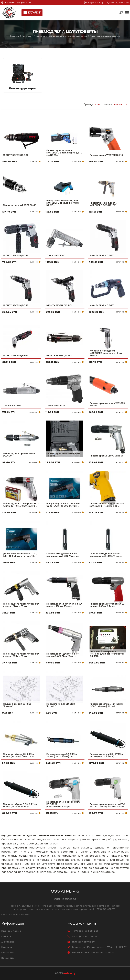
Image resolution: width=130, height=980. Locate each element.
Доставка (8, 942)
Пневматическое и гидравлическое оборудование (61, 36)
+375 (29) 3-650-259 (119, 2)
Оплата (6, 936)
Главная (15, 36)
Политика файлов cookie (16, 914)
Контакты (8, 952)
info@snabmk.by (95, 2)
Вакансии (8, 958)
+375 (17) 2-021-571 (85, 936)
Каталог (27, 36)
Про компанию (12, 931)
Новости (7, 947)
